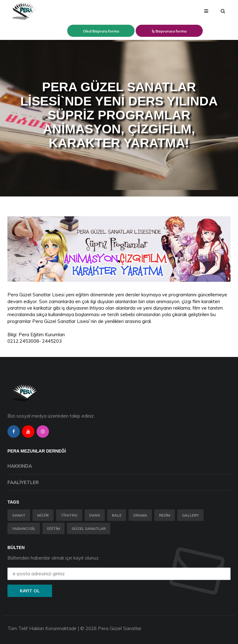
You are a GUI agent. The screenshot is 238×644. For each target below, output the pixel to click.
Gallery (190, 515)
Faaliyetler (23, 482)
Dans (95, 515)
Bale (117, 515)
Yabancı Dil (24, 528)
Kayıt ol (30, 591)
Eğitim (53, 528)
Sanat (19, 515)
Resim (165, 515)
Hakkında (20, 466)
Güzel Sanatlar (89, 528)
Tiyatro (69, 515)
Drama (140, 515)
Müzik (43, 515)
